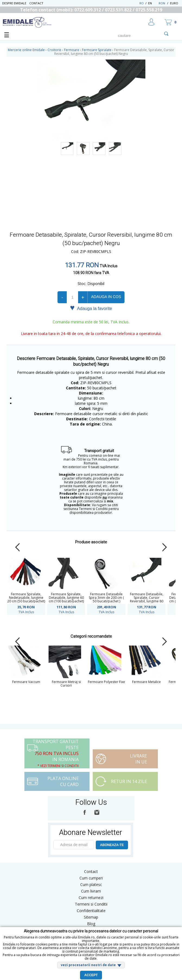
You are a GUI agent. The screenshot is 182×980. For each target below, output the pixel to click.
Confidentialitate (91, 911)
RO (142, 3)
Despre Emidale (14, 3)
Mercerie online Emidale (26, 50)
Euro (174, 3)
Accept (91, 975)
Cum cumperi (91, 878)
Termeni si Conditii (91, 904)
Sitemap (91, 917)
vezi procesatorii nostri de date (88, 965)
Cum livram (91, 891)
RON (162, 3)
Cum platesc (91, 884)
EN (153, 3)
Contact (36, 3)
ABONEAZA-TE (112, 845)
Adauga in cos (106, 297)
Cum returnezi (91, 898)
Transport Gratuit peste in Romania (56, 753)
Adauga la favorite (91, 308)
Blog (91, 924)
